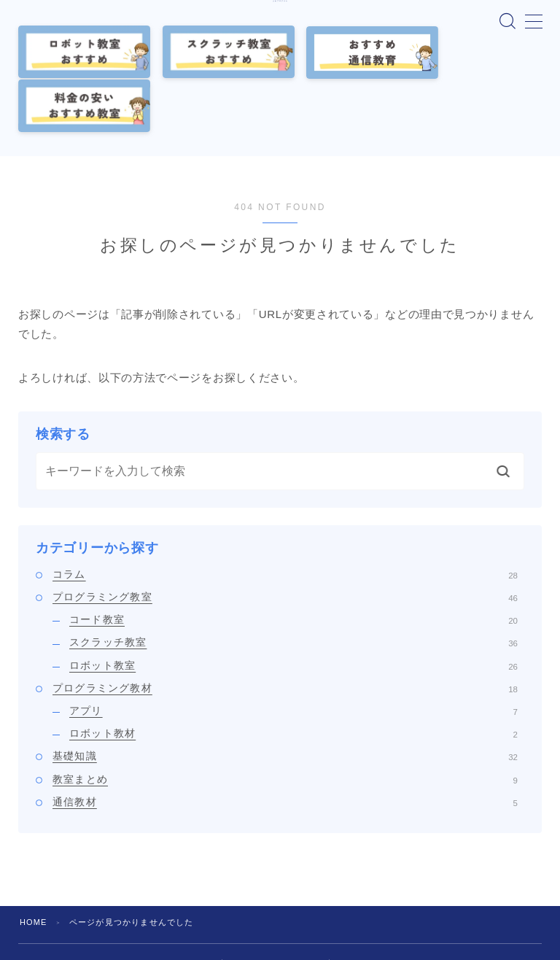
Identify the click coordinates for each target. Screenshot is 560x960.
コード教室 (293, 560)
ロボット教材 (293, 674)
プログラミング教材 (285, 628)
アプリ (293, 651)
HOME (34, 862)
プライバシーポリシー (276, 905)
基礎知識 (285, 697)
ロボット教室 (293, 605)
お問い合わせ (365, 905)
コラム (285, 514)
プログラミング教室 (285, 537)
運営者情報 (191, 905)
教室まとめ (285, 719)
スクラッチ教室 (293, 583)
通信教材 (285, 742)
